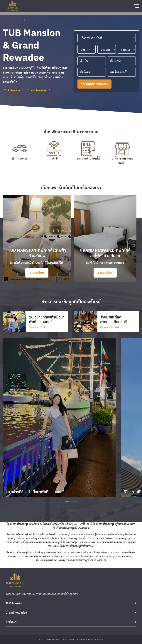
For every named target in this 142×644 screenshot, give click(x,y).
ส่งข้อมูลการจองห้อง (94, 84)
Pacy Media (97, 639)
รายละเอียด (37, 273)
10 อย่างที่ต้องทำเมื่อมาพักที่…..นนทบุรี (47, 319)
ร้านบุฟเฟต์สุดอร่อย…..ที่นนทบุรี (113, 319)
